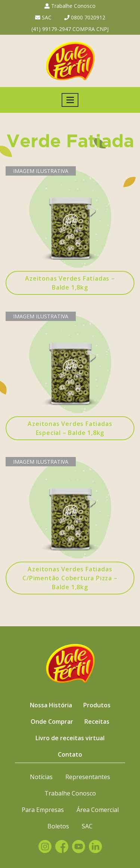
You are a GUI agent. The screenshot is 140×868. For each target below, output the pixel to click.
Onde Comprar (52, 722)
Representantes (88, 777)
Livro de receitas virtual (70, 738)
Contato (70, 754)
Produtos (97, 705)
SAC (43, 17)
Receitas (97, 722)
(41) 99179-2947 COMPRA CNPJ (70, 29)
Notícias (41, 777)
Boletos (58, 826)
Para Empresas (43, 810)
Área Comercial (98, 810)
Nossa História (51, 705)
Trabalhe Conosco (70, 6)
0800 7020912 (85, 17)
